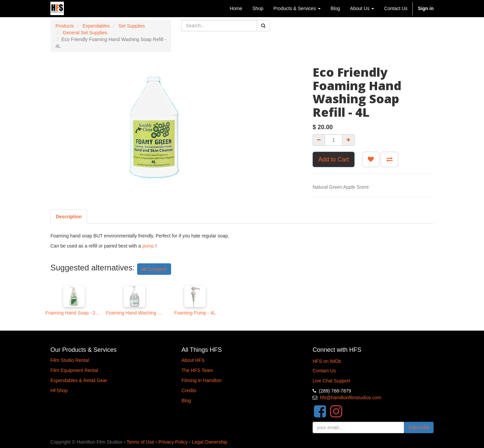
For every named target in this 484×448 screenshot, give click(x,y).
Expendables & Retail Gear (79, 380)
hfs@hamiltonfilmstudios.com (351, 398)
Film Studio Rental (70, 360)
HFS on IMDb (327, 361)
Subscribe (419, 427)
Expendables (96, 26)
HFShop (59, 390)
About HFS (193, 360)
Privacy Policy (173, 442)
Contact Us (324, 371)
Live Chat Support (331, 381)
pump (148, 246)
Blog (186, 401)
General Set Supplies (85, 33)
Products (65, 26)
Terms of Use (140, 442)
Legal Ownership (210, 442)
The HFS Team (197, 370)
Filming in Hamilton (201, 380)
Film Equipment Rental (74, 370)
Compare (154, 269)
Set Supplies (132, 26)
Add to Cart (334, 159)
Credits (189, 390)
